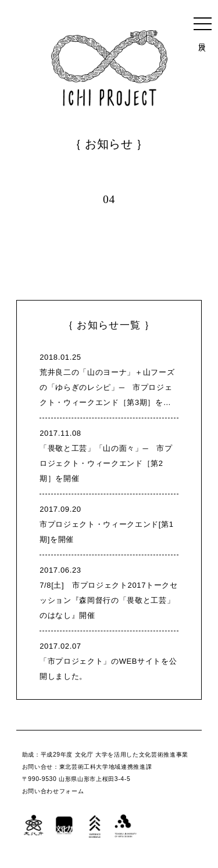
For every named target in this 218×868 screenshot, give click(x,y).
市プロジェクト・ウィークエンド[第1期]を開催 (109, 523)
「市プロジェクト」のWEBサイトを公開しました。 (109, 660)
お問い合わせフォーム (53, 791)
